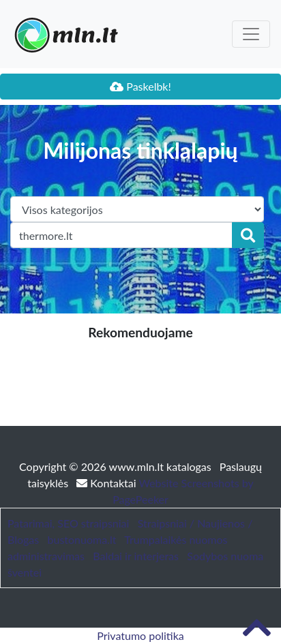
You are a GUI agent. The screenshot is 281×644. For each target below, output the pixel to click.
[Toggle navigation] (251, 34)
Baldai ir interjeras (136, 556)
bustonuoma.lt (82, 539)
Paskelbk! (140, 86)
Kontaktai (107, 483)
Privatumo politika (140, 635)
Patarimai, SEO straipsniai (68, 523)
